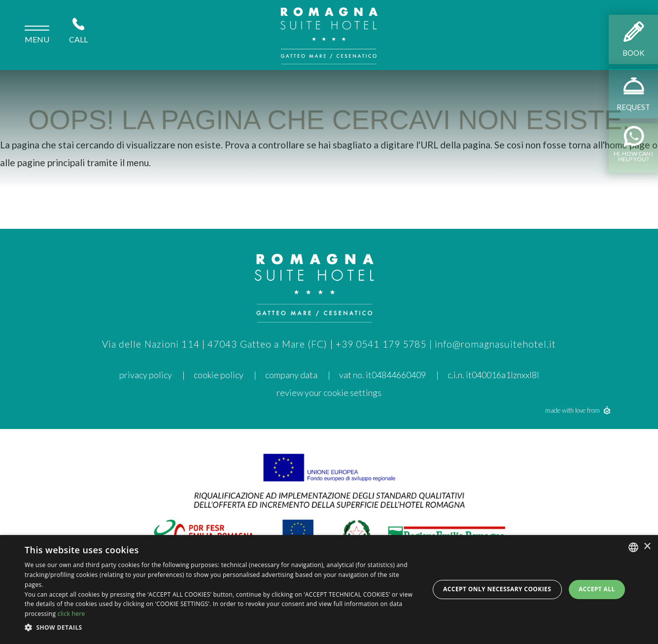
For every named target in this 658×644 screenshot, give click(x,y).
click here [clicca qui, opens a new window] (71, 614)
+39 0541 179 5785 (381, 344)
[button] (221, 628)
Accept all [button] (597, 589)
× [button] (647, 547)
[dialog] (329, 590)
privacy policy (146, 375)
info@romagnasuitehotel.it (496, 344)
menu (37, 36)
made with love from (578, 410)
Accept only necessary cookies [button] (497, 589)
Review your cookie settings (329, 393)
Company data (291, 375)
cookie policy (219, 375)
